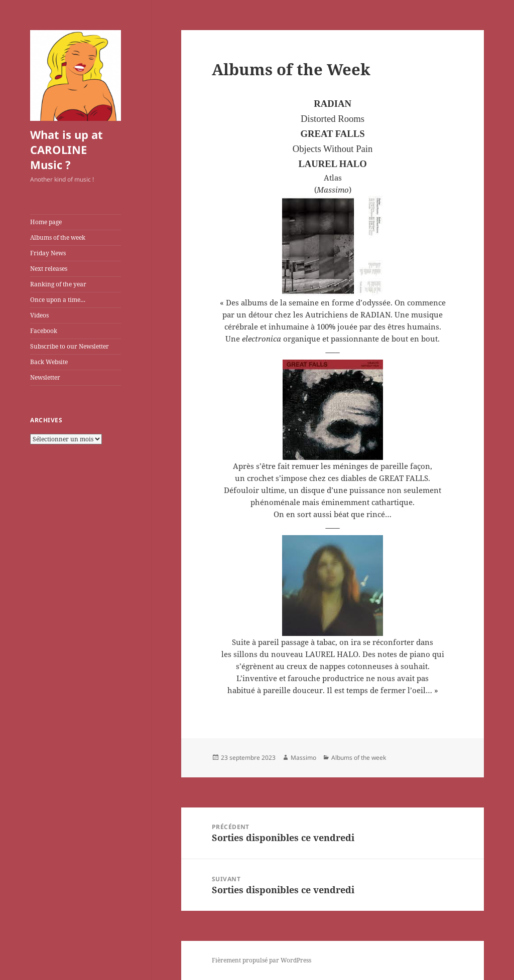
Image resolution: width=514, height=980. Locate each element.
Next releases (49, 269)
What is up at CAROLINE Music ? (67, 149)
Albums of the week (58, 237)
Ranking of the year (58, 284)
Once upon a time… (58, 300)
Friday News (48, 253)
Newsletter (45, 377)
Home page (46, 222)
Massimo (303, 758)
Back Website (49, 362)
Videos (39, 315)
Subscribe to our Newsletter (70, 346)
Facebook (44, 331)
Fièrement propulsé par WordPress (262, 960)
